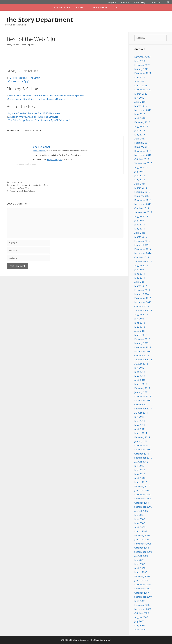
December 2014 (143, 249)
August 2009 (141, 511)
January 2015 (141, 245)
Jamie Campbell (39, 151)
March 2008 (141, 572)
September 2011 (143, 409)
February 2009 (142, 535)
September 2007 (143, 597)
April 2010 (140, 478)
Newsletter (156, 2)
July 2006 (139, 621)
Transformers (45, 185)
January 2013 (141, 343)
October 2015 (142, 208)
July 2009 (139, 515)
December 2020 (143, 90)
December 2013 (143, 298)
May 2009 (140, 523)
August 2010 (141, 462)
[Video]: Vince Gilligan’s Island (23, 191)
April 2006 (140, 629)
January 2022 (141, 69)
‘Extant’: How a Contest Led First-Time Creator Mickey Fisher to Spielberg (47, 96)
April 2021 (140, 81)
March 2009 (141, 531)
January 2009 (141, 539)
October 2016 (142, 159)
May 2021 (140, 77)
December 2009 (143, 495)
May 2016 (140, 180)
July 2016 (139, 171)
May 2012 (140, 376)
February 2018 (142, 122)
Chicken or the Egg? (19, 81)
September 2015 (143, 212)
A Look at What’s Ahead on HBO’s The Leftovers (33, 117)
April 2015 (140, 233)
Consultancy (140, 2)
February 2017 (142, 143)
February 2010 (142, 486)
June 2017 (140, 130)
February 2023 (142, 65)
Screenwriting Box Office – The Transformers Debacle (37, 99)
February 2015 (142, 241)
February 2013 (142, 339)
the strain (33, 185)
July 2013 (139, 319)
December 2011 (143, 396)
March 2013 (141, 335)
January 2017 (141, 147)
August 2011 (141, 413)
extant (13, 185)
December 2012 (143, 347)
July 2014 (139, 269)
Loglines (112, 2)
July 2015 (139, 220)
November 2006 (143, 609)
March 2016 (141, 188)
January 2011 (141, 441)
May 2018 (140, 114)
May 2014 (140, 278)
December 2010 (143, 445)
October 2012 (142, 355)
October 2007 (142, 593)
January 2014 (141, 294)
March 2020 (141, 94)
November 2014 (143, 253)
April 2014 (140, 282)
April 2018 (140, 118)
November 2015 (143, 204)
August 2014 (141, 265)
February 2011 (142, 437)
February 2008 (142, 576)
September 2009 (143, 507)
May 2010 (140, 474)
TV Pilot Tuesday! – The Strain (24, 78)
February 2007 (142, 605)
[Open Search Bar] (168, 2)
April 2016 (140, 184)
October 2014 (142, 257)
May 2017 (140, 135)
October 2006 (142, 613)
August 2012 (141, 364)
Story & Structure (63, 7)
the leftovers (22, 185)
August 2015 (141, 216)
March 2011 (141, 433)
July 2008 (139, 560)
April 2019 (140, 102)
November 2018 (143, 110)
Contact (115, 7)
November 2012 (143, 351)
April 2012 (140, 380)
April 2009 (140, 527)
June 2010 (140, 470)
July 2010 (139, 466)
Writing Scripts (82, 7)
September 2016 (143, 163)
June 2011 (140, 421)
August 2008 (141, 556)
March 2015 (141, 237)
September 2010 (143, 458)
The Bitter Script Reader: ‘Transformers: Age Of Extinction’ (39, 120)
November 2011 (143, 400)
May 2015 (140, 229)
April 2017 (140, 139)
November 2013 (143, 302)
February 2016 (142, 192)
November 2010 (143, 449)
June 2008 (140, 564)
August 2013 (141, 315)
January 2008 (141, 580)
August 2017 (141, 126)
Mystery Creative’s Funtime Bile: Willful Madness (34, 113)
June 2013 (140, 323)
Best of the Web (17, 182)
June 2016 (140, 175)
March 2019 (141, 106)
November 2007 (143, 589)
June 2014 (140, 274)
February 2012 (142, 388)
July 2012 (139, 368)
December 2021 (143, 73)
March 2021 (141, 85)
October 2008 (142, 548)
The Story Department (39, 20)
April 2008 (140, 568)
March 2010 (141, 482)
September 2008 (143, 552)
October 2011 (142, 405)
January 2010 (141, 490)
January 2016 (141, 196)
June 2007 (140, 601)
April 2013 (140, 331)
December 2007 (143, 585)
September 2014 (143, 261)
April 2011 (140, 429)
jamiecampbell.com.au (26, 164)
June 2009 (140, 519)
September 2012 (143, 359)
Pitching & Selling (100, 7)
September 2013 (143, 310)
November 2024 (143, 57)
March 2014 (141, 286)
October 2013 (142, 306)
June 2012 (140, 372)
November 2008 (143, 544)
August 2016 (141, 167)
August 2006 (141, 617)
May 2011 (140, 425)
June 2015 (140, 225)
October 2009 (142, 503)
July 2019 (139, 98)
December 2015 (143, 200)
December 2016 (143, 151)
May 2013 (140, 327)
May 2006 (140, 625)
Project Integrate (55, 160)
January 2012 (141, 392)
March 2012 (141, 384)
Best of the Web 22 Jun (20, 188)
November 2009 (143, 499)
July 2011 (139, 417)
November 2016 (143, 155)
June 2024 (140, 61)
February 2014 (142, 290)
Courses (125, 2)
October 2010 (142, 454)
